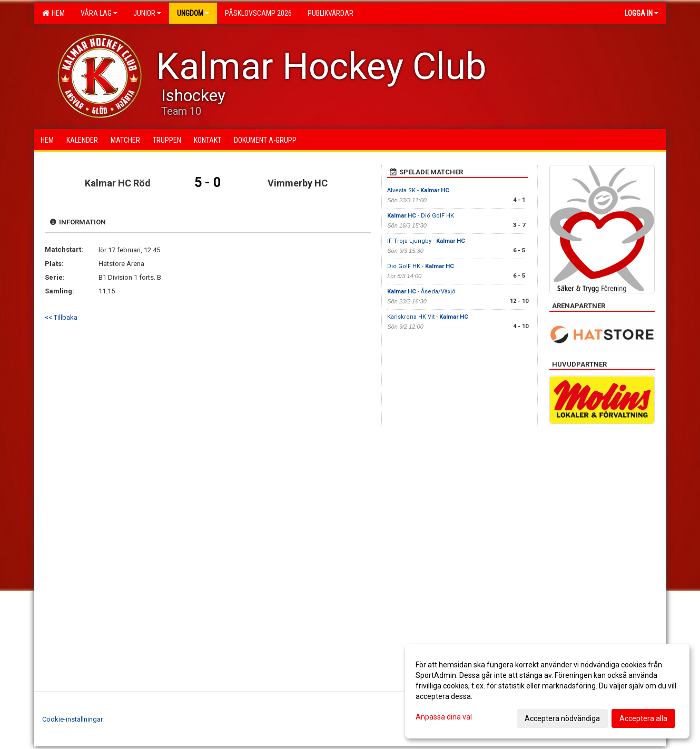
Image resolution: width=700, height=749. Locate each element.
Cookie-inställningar (72, 719)
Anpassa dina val (444, 717)
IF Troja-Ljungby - (426, 241)
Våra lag (99, 13)
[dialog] (547, 691)
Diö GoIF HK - (421, 266)
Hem (53, 13)
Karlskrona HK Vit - (428, 317)
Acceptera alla (643, 718)
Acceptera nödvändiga (562, 718)
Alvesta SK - (418, 190)
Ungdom (193, 13)
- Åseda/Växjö (421, 292)
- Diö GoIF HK (421, 216)
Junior (147, 13)
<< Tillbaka (61, 317)
